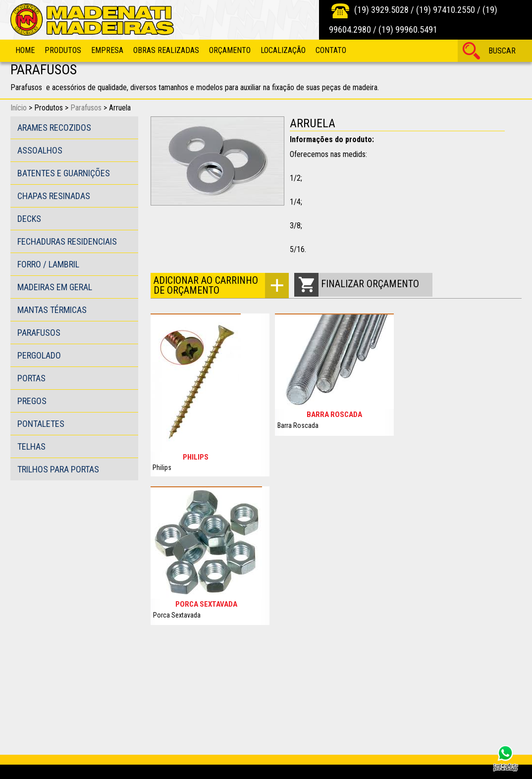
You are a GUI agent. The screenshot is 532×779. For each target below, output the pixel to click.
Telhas (31, 446)
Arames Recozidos (54, 128)
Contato (331, 50)
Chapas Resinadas (54, 196)
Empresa (107, 50)
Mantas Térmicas (52, 310)
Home (25, 50)
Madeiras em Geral (55, 287)
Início (19, 108)
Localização (283, 50)
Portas (31, 378)
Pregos (32, 401)
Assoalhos (40, 150)
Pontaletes (41, 424)
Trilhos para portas (58, 469)
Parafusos (86, 108)
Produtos (63, 50)
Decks (29, 219)
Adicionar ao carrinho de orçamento (206, 285)
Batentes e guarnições (64, 173)
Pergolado (39, 355)
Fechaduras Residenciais (67, 241)
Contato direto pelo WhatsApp (505, 767)
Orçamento (230, 50)
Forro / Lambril (48, 264)
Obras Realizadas (166, 50)
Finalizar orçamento (370, 284)
